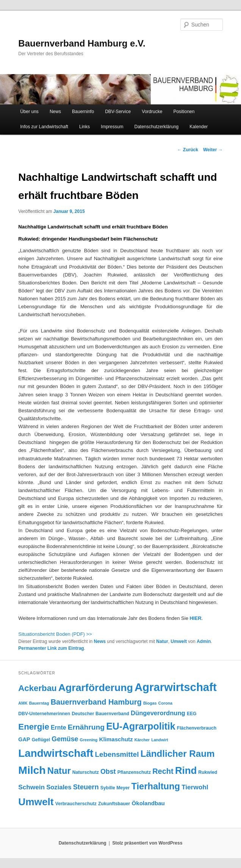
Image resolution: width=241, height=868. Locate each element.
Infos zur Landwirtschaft (44, 127)
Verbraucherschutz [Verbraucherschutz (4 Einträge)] (76, 804)
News (55, 112)
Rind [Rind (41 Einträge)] (186, 770)
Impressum (112, 127)
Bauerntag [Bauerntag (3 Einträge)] (39, 703)
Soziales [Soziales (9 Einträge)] (59, 787)
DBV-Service (118, 112)
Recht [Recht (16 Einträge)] (163, 771)
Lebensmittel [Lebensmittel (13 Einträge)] (117, 754)
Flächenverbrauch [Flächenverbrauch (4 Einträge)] (197, 728)
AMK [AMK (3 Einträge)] (23, 703)
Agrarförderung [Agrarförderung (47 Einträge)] (96, 688)
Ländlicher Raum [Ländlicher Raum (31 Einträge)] (178, 754)
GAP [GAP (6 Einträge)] (24, 739)
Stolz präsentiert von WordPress (147, 843)
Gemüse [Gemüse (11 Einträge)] (65, 739)
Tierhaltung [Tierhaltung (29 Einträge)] (156, 786)
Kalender (199, 127)
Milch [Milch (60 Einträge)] (32, 770)
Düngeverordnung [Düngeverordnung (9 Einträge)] (158, 713)
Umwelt (179, 641)
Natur (162, 641)
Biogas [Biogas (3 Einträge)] (150, 703)
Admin (204, 641)
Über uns (29, 112)
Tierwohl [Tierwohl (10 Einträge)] (195, 787)
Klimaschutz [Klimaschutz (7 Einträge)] (116, 739)
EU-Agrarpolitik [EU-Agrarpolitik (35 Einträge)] (141, 726)
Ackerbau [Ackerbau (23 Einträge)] (37, 688)
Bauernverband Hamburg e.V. (82, 43)
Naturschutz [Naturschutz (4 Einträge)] (86, 772)
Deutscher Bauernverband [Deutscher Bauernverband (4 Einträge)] (100, 714)
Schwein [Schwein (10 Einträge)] (31, 787)
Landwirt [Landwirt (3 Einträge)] (160, 740)
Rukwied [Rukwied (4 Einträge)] (208, 772)
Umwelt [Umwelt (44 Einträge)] (36, 802)
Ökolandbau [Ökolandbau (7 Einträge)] (148, 803)
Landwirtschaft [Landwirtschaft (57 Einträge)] (56, 753)
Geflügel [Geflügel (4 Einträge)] (41, 740)
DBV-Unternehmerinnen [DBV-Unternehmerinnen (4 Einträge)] (44, 714)
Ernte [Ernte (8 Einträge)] (59, 727)
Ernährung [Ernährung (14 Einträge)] (86, 727)
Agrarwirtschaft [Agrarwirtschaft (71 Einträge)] (176, 687)
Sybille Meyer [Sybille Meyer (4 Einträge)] (115, 788)
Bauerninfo (83, 112)
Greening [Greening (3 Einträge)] (89, 740)
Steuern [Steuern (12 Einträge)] (86, 787)
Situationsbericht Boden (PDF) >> (55, 634)
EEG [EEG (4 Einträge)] (192, 714)
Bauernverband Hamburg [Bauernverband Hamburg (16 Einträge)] (96, 702)
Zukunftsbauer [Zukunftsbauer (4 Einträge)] (114, 804)
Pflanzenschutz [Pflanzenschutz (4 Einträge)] (134, 772)
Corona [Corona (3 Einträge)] (165, 703)
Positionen (184, 112)
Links (85, 127)
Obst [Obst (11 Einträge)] (108, 772)
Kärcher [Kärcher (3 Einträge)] (142, 740)
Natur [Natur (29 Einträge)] (59, 771)
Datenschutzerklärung (157, 127)
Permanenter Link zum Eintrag (51, 648)
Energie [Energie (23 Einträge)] (34, 727)
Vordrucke (152, 112)
